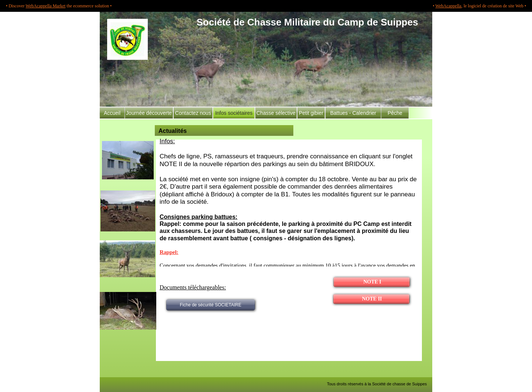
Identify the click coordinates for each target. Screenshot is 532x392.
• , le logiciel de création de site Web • (479, 6)
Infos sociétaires (234, 113)
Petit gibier (311, 113)
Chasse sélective (276, 113)
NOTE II (371, 299)
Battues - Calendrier (353, 113)
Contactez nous (193, 113)
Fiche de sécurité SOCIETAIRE (211, 305)
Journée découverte (149, 113)
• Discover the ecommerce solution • (59, 6)
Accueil (112, 113)
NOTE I (372, 282)
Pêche (395, 113)
